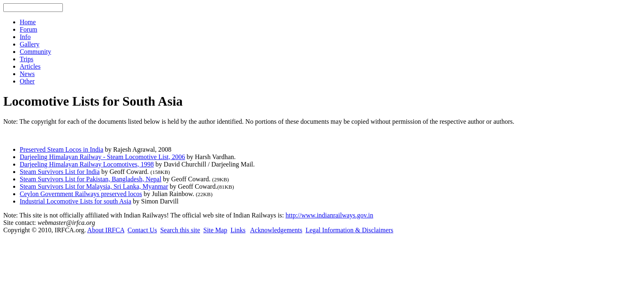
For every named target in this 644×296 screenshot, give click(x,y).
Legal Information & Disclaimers (350, 230)
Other (27, 81)
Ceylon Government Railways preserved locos (81, 194)
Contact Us (143, 230)
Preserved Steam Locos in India (62, 149)
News (27, 74)
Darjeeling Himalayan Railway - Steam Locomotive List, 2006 (102, 157)
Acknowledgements (276, 230)
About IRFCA (106, 230)
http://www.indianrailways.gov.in (329, 215)
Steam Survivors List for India (60, 172)
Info (25, 37)
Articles (30, 66)
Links (238, 230)
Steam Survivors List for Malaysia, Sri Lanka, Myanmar (94, 186)
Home (28, 22)
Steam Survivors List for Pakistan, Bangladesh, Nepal (91, 179)
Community (35, 52)
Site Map (215, 230)
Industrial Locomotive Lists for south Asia (76, 201)
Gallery (30, 44)
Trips (26, 59)
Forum (29, 29)
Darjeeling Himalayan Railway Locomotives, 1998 (87, 164)
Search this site (180, 230)
